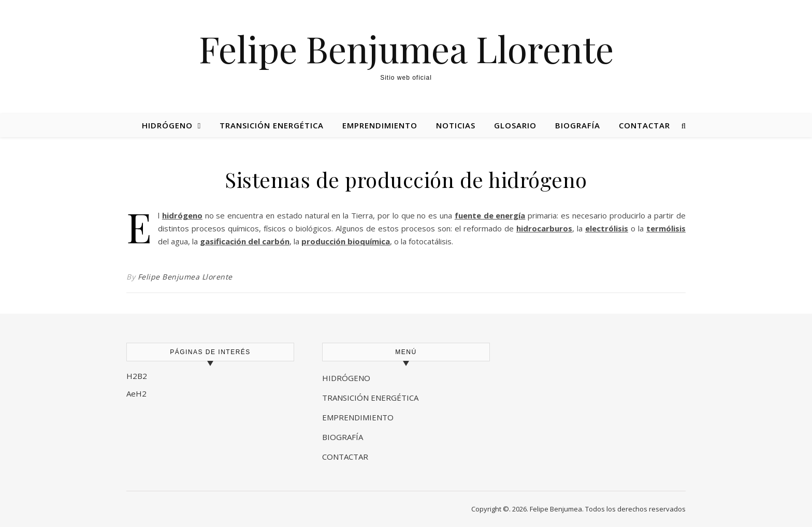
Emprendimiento (380, 125)
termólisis (666, 228)
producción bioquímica (346, 241)
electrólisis (607, 228)
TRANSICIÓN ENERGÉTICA (370, 398)
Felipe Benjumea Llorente (406, 48)
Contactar (644, 125)
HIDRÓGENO (346, 378)
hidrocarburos (544, 228)
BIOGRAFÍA (344, 437)
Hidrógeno (167, 125)
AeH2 (137, 393)
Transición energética (272, 125)
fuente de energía (490, 215)
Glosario (515, 125)
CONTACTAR (345, 457)
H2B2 (137, 376)
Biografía (578, 125)
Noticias (456, 125)
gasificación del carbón (245, 241)
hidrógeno (182, 215)
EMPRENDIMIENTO (358, 417)
